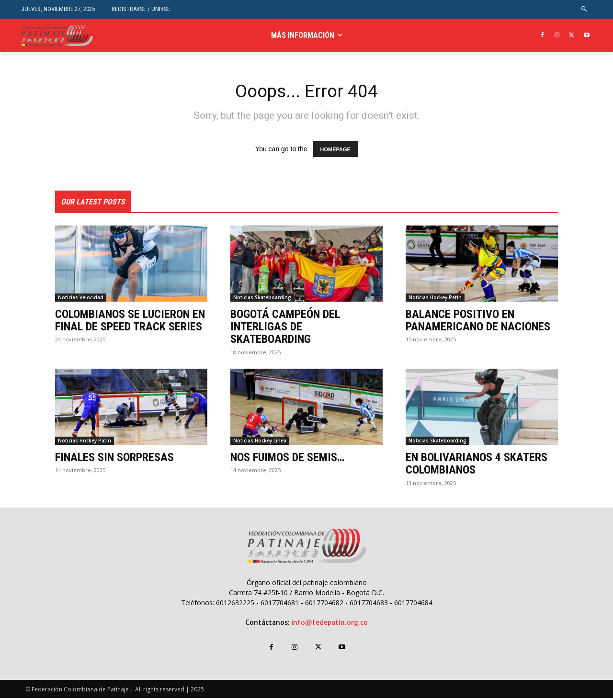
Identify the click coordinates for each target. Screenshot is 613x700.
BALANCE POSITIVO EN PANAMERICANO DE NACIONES (478, 322)
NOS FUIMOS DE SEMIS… (287, 459)
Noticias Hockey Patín (435, 299)
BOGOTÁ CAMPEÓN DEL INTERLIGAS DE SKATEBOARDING (285, 329)
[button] (585, 9)
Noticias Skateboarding (262, 299)
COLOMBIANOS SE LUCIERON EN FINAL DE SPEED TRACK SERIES (130, 322)
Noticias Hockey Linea (260, 442)
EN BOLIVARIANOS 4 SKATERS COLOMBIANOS (477, 465)
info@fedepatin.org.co (329, 624)
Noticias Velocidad (81, 299)
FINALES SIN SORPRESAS (114, 459)
